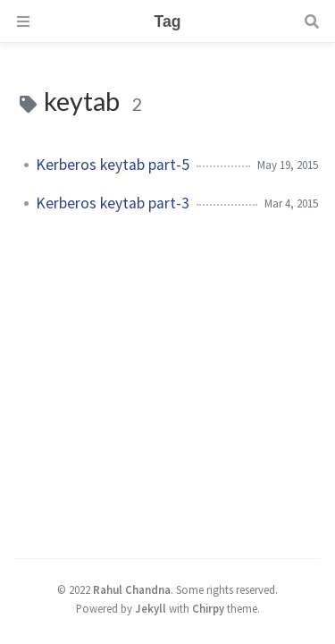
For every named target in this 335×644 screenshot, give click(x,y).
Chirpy (208, 608)
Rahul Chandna (132, 589)
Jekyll (151, 608)
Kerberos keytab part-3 (113, 203)
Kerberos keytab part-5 (113, 165)
